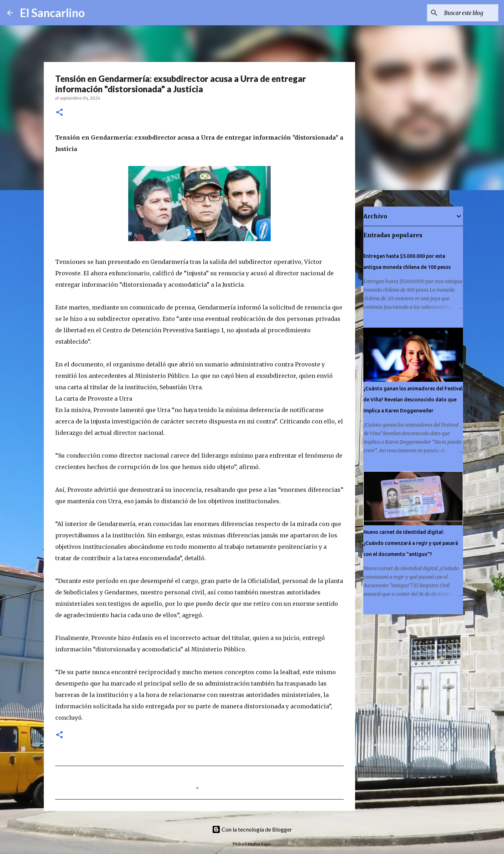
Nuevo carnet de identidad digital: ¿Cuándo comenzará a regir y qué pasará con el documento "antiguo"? (411, 543)
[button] (59, 113)
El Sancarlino (52, 13)
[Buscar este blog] (461, 13)
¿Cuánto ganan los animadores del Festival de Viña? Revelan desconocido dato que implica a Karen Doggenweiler (413, 400)
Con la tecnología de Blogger (252, 829)
